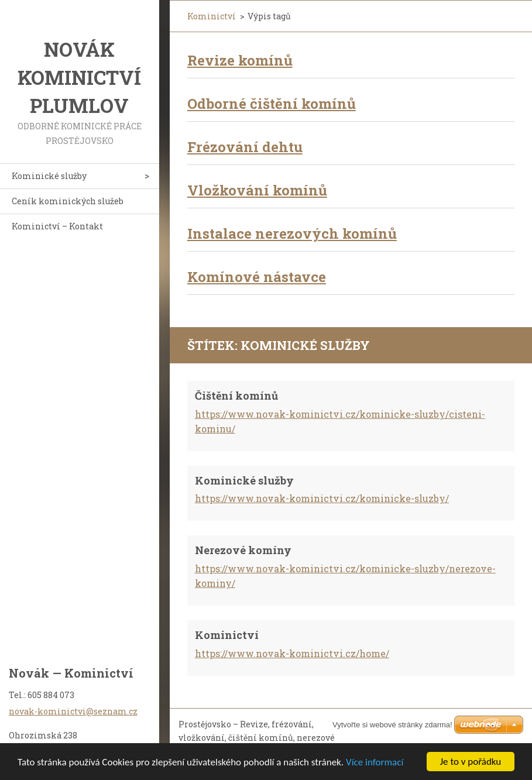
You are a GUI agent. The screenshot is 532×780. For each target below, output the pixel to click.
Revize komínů (240, 60)
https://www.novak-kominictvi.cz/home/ (292, 653)
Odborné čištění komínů (272, 104)
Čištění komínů (236, 396)
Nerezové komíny (243, 550)
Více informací (375, 762)
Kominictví (212, 16)
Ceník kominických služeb (68, 201)
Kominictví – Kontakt (57, 226)
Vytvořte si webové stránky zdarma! (392, 725)
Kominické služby (49, 176)
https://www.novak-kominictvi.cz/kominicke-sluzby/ (322, 498)
